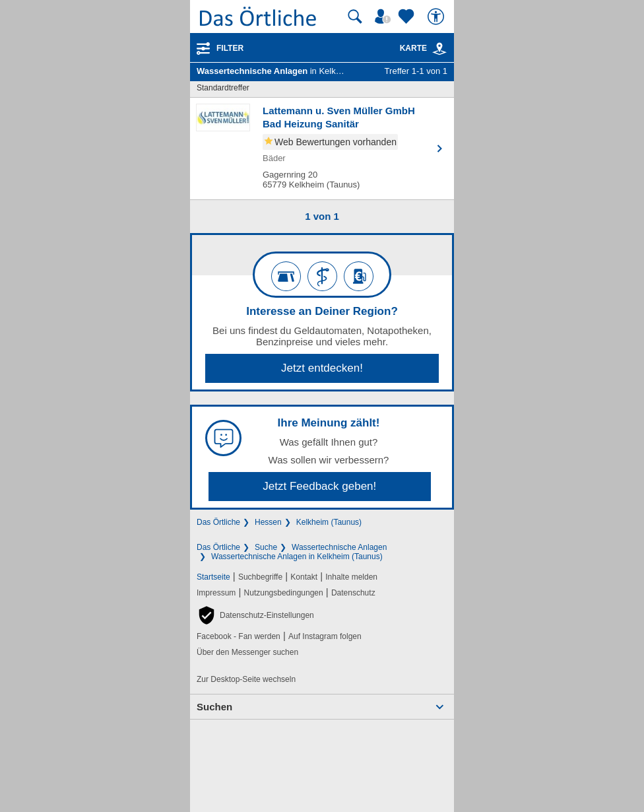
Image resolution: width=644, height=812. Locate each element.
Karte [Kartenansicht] (424, 48)
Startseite (213, 577)
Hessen (268, 522)
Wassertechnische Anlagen (339, 547)
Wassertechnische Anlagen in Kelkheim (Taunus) (297, 557)
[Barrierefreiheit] (437, 17)
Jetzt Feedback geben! (319, 486)
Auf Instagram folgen (325, 636)
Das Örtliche (218, 522)
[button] (255, 615)
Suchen (214, 707)
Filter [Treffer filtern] (230, 48)
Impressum (216, 593)
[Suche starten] (355, 17)
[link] (439, 49)
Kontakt (304, 577)
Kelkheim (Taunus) (329, 522)
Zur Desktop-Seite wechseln (246, 679)
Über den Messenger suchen (247, 652)
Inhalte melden (351, 577)
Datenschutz (353, 593)
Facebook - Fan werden (239, 636)
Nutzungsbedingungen (284, 593)
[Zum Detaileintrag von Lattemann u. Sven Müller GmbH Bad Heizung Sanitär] (322, 149)
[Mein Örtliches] (385, 17)
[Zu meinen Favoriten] (408, 17)
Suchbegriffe (260, 577)
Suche (266, 547)
